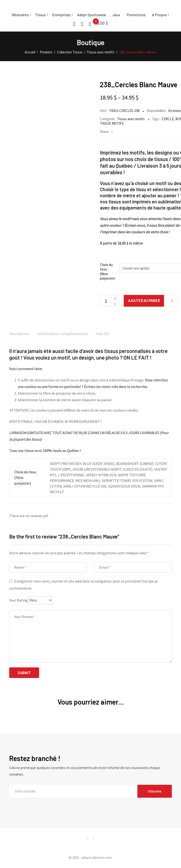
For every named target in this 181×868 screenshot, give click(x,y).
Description (21, 334)
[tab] (21, 334)
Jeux (116, 15)
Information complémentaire (69, 334)
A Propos (159, 15)
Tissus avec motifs (131, 119)
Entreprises (61, 15)
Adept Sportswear (92, 15)
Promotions (136, 15)
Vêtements (20, 15)
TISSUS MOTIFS (112, 123)
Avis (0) (113, 334)
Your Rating (19, 601)
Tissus (40, 15)
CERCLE (168, 119)
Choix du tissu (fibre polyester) (108, 272)
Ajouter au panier (147, 301)
